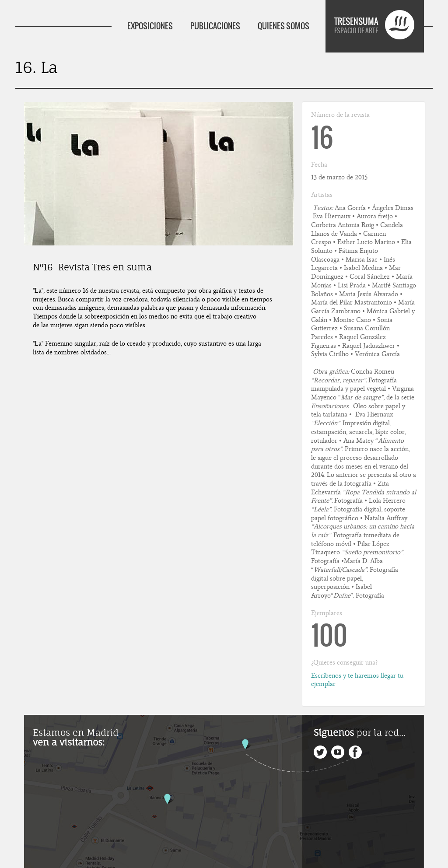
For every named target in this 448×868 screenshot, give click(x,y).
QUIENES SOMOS (283, 26)
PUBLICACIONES (215, 26)
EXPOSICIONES (150, 26)
